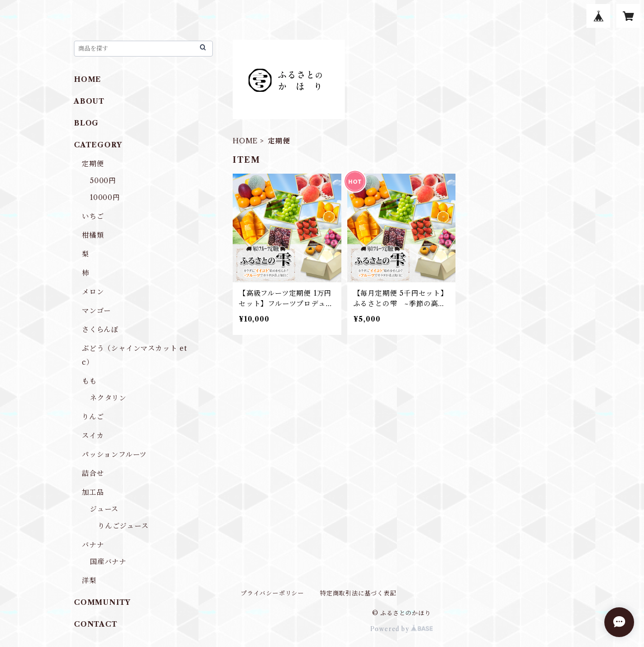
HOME (245, 141)
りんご (93, 417)
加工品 (93, 492)
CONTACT (96, 624)
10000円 (105, 197)
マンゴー (97, 311)
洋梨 (89, 581)
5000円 (103, 181)
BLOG (86, 123)
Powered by (402, 629)
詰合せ (93, 473)
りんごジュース (123, 526)
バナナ (93, 545)
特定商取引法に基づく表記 (358, 593)
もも (89, 381)
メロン (93, 292)
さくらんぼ (100, 329)
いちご (93, 216)
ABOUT (89, 101)
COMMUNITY (102, 602)
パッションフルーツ (114, 454)
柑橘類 (93, 235)
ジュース (104, 509)
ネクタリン (108, 398)
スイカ (93, 436)
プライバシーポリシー (272, 593)
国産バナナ (108, 562)
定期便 (93, 164)
